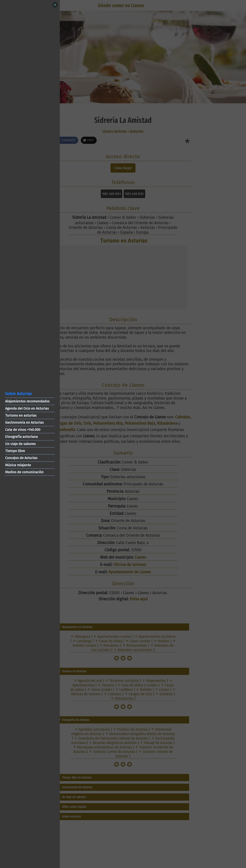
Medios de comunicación (24, 472)
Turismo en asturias (21, 415)
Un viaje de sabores (20, 444)
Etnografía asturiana (21, 437)
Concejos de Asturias (21, 458)
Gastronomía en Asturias (24, 422)
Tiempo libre (15, 451)
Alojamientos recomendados (27, 401)
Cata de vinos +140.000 (23, 430)
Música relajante (18, 465)
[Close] (55, 5)
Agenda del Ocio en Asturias (27, 408)
